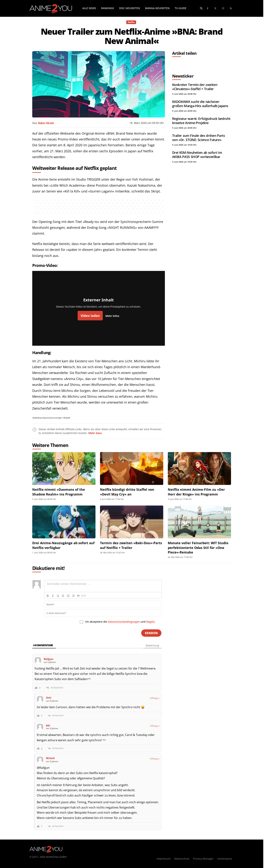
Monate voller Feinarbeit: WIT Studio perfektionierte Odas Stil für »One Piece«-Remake (198, 547)
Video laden (90, 316)
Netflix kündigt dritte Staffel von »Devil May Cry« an (127, 492)
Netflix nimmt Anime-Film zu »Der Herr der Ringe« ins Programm (196, 492)
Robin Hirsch (46, 123)
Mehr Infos (112, 316)
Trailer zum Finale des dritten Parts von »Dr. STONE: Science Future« (199, 138)
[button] (201, 8)
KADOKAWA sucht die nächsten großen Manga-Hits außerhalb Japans (200, 104)
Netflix (131, 22)
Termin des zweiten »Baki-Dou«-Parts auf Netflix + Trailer (131, 545)
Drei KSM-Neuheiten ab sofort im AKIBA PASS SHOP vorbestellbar (197, 155)
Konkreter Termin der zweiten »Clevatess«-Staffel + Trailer (195, 87)
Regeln (150, 622)
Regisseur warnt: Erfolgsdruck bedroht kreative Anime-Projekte (201, 121)
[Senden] (151, 633)
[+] (84, 596)
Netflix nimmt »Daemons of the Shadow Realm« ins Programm (59, 492)
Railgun (156, 698)
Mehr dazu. (95, 433)
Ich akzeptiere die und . (120, 622)
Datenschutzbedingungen (124, 622)
